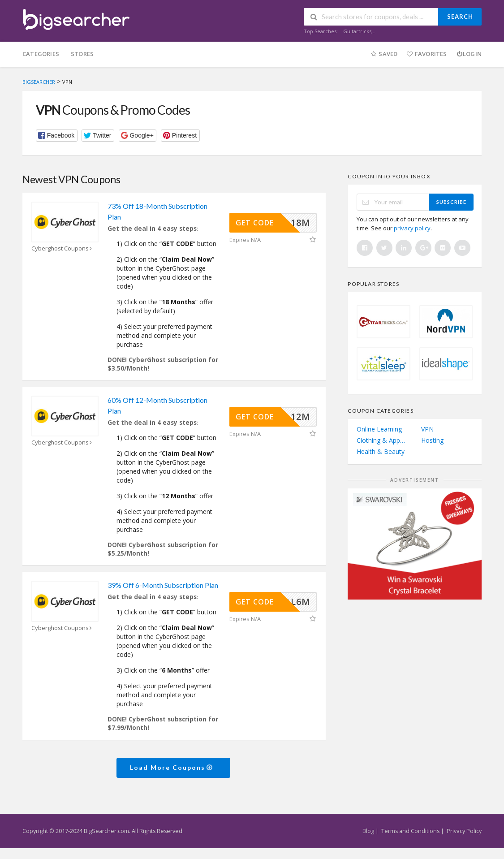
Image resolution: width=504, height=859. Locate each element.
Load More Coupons (172, 767)
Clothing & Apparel (382, 440)
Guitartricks (357, 31)
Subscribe (451, 202)
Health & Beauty (381, 451)
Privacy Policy (464, 831)
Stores (82, 54)
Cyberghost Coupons (63, 248)
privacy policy (412, 228)
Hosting (432, 440)
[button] (57, 136)
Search (460, 17)
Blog (368, 831)
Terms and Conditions (410, 831)
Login (469, 54)
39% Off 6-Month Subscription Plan (163, 585)
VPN (427, 429)
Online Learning (379, 429)
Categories (41, 54)
